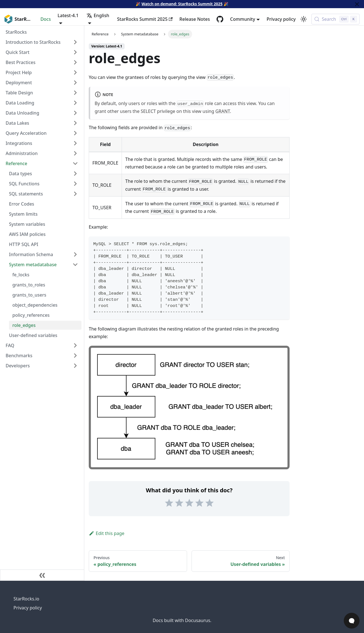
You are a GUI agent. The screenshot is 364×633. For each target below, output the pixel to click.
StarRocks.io (26, 599)
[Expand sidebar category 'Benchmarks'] (75, 356)
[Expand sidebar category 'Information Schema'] (75, 254)
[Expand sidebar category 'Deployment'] (75, 83)
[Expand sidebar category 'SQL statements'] (75, 194)
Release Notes (195, 19)
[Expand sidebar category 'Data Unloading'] (75, 113)
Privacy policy (281, 19)
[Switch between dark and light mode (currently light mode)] (304, 19)
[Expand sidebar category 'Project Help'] (75, 72)
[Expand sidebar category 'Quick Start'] (75, 52)
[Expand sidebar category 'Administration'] (75, 153)
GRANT (223, 111)
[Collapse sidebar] (42, 575)
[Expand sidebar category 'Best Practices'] (75, 62)
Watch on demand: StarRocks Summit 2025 (182, 4)
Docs (46, 19)
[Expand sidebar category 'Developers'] (75, 366)
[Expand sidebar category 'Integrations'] (75, 143)
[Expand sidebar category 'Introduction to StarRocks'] (75, 42)
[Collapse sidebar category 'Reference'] (75, 163)
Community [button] (243, 19)
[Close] (357, 4)
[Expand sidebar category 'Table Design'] (75, 93)
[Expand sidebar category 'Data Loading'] (75, 103)
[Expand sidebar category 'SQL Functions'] (75, 184)
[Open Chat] (352, 621)
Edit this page (107, 533)
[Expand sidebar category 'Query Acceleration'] (75, 133)
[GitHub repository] (220, 19)
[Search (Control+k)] (335, 19)
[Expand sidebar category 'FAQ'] (75, 345)
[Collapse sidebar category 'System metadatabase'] (75, 265)
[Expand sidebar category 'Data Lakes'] (75, 123)
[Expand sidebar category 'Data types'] (75, 174)
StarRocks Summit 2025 (145, 19)
